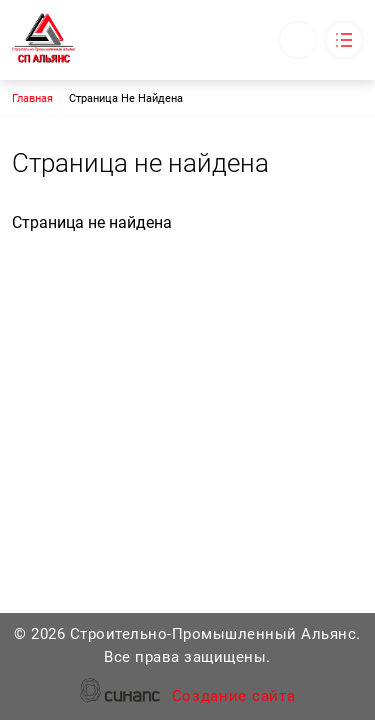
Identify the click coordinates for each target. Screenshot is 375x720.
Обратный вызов (298, 40)
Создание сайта (234, 697)
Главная (32, 98)
